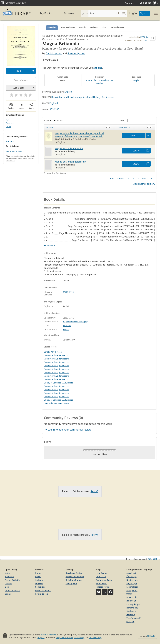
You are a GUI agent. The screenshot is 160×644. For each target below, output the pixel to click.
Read (18, 71)
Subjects (39, 583)
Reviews (94, 27)
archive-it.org (95, 637)
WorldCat (10, 141)
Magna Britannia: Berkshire (69, 148)
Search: (138, 120)
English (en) (132, 583)
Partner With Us (12, 580)
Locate (136, 151)
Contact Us (101, 577)
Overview (52, 27)
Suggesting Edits (104, 580)
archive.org (79, 637)
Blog (7, 587)
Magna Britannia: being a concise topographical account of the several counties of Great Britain (79, 135)
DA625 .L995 (68, 292)
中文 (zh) (130, 622)
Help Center (102, 573)
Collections (40, 587)
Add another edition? (144, 184)
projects (41, 637)
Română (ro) (132, 608)
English (137, 80)
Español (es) (132, 587)
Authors (39, 580)
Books (38, 577)
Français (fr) (132, 590)
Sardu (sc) (131, 611)
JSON (155, 559)
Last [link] (151, 178)
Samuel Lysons (76, 53)
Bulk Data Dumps (74, 580)
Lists (104, 27)
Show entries (53, 121)
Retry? (94, 491)
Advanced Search (43, 590)
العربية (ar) (131, 573)
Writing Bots (71, 583)
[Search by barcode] (124, 13)
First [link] (112, 178)
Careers (8, 583)
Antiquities (81, 97)
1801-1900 (54, 109)
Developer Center (74, 573)
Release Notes (103, 587)
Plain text (10, 123)
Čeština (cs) (132, 577)
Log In (133, 13)
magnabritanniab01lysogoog (75, 322)
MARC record (57, 352)
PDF (8, 120)
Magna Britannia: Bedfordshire (71, 162)
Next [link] (144, 178)
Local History (94, 97)
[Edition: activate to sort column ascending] (81, 127)
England (54, 103)
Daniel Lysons (54, 53)
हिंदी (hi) (130, 594)
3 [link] (138, 178)
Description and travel (63, 97)
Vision (7, 573)
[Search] (102, 13)
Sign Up (145, 13)
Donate (130, 3)
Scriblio (47, 352)
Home (38, 573)
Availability (125, 127)
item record (64, 355)
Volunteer (9, 577)
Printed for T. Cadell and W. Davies (100, 82)
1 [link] (129, 178)
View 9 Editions (68, 27)
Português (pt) (133, 604)
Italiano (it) (131, 601)
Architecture (108, 97)
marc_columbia (51, 403)
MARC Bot (144, 37)
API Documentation (75, 577)
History (146, 40)
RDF (149, 559)
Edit (153, 38)
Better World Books (15, 151)
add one (98, 68)
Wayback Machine (64, 637)
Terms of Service (12, 590)
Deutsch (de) (132, 580)
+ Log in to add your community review (68, 430)
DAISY (9, 127)
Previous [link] (121, 178)
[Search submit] (118, 13)
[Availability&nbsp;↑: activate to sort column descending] (136, 127)
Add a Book (101, 583)
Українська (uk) (134, 618)
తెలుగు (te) (131, 615)
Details (82, 27)
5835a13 (151, 636)
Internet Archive (51, 355)
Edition (49, 127)
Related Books (117, 27)
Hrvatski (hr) (132, 597)
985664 (66, 329)
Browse (66, 13)
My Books (46, 13)
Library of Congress (52, 383)
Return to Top (42, 594)
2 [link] (133, 178)
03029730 (67, 326)
